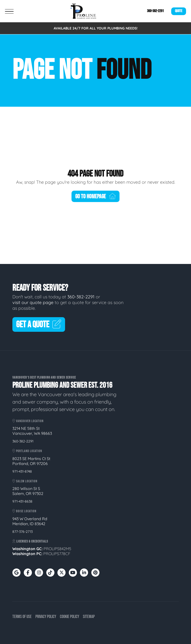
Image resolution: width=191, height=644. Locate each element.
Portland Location (27, 451)
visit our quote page (33, 302)
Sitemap (89, 617)
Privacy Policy (46, 617)
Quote (179, 11)
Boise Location (24, 511)
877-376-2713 (23, 532)
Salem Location (25, 481)
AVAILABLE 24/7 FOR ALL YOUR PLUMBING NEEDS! (96, 28)
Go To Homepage (95, 196)
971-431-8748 (22, 471)
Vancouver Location (28, 421)
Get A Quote (39, 325)
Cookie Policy (70, 617)
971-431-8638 (22, 501)
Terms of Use (22, 617)
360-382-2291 (155, 11)
